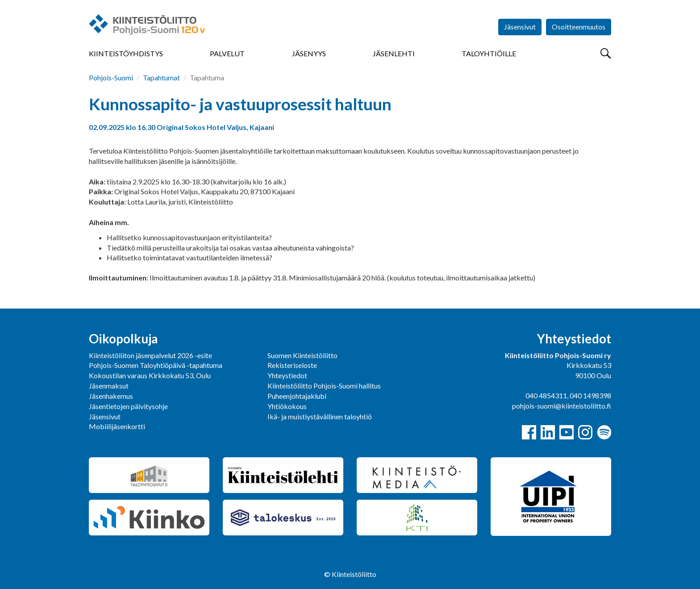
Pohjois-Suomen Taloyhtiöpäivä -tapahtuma (156, 365)
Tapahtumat (161, 77)
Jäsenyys (309, 53)
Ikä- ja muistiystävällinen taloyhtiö (320, 416)
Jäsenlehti (394, 53)
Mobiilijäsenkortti (117, 426)
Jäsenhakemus (111, 396)
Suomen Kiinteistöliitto (302, 355)
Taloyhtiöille (489, 53)
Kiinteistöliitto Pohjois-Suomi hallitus (324, 386)
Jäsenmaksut (109, 386)
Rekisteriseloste (292, 365)
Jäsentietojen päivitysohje (128, 406)
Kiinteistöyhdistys (126, 53)
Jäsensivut (520, 27)
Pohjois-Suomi (111, 77)
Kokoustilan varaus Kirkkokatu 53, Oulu (150, 375)
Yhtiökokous (287, 406)
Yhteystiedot (287, 375)
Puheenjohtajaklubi (297, 396)
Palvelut (227, 53)
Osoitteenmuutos (579, 27)
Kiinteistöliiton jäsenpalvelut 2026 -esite (150, 355)
